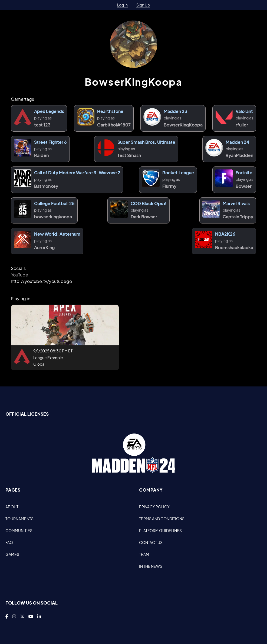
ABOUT (12, 507)
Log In (122, 5)
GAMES (12, 554)
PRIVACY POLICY (154, 507)
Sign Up (143, 5)
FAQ (9, 542)
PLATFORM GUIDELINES (160, 530)
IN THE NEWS (151, 566)
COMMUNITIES (19, 530)
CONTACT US (151, 542)
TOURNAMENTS (19, 519)
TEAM (144, 554)
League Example (48, 358)
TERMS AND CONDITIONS (162, 519)
